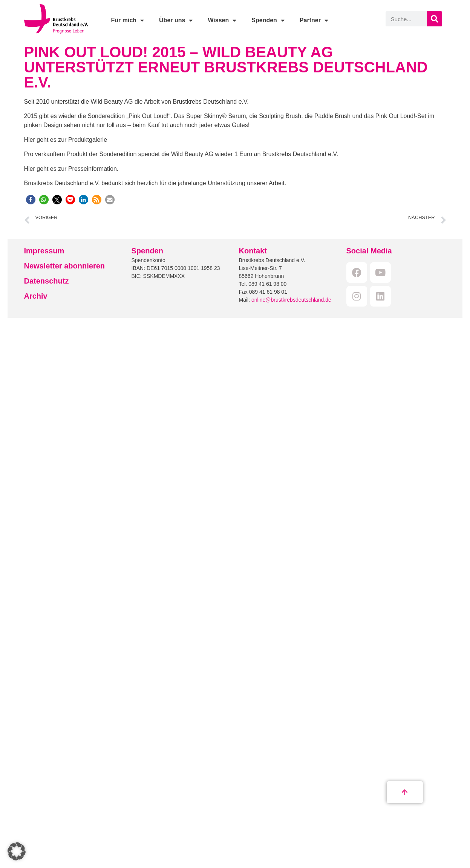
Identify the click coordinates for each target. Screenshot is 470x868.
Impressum (44, 251)
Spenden (268, 20)
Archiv (36, 296)
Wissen (222, 20)
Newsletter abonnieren (65, 266)
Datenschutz (47, 281)
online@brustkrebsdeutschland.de (291, 300)
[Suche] (435, 19)
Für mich (127, 20)
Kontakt (253, 251)
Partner (314, 20)
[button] (31, 200)
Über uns (176, 20)
